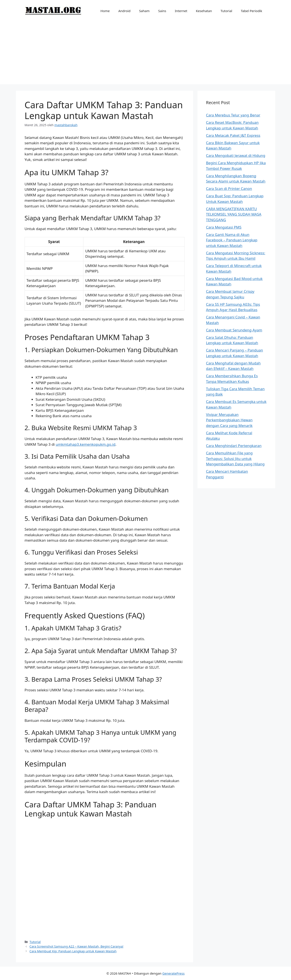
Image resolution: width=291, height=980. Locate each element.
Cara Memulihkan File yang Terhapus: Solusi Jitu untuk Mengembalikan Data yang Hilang (235, 458)
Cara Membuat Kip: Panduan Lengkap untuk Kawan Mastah (73, 951)
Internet (181, 11)
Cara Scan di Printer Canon (229, 189)
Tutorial (226, 11)
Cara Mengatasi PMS (224, 227)
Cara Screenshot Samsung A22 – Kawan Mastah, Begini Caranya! (76, 946)
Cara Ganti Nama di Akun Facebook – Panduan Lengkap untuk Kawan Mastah (232, 240)
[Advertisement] (146, 54)
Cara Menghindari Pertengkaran (234, 446)
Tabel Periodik (252, 11)
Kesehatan (204, 11)
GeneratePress (173, 973)
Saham (144, 11)
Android (124, 11)
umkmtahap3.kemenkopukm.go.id (86, 444)
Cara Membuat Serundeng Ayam (234, 330)
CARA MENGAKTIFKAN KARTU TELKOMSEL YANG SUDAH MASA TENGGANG (234, 214)
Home (105, 11)
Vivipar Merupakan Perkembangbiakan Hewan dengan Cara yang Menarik (229, 420)
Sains (162, 11)
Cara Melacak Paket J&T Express (233, 135)
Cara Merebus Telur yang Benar (233, 115)
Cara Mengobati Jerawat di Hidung (236, 155)
